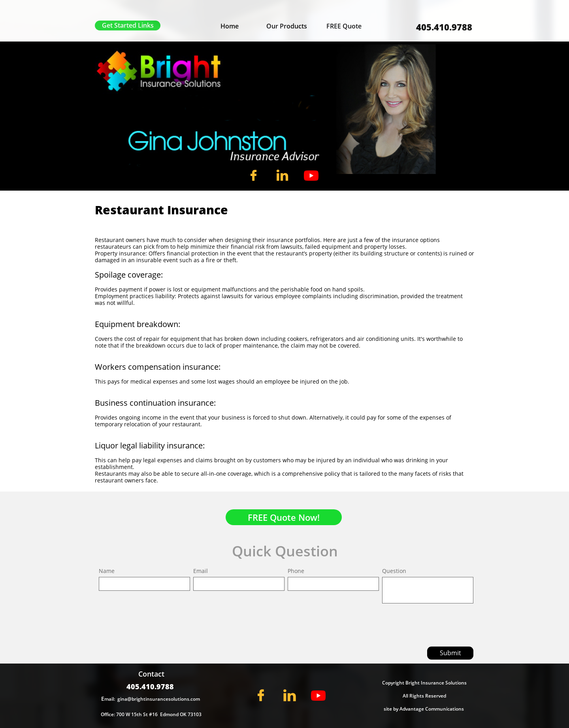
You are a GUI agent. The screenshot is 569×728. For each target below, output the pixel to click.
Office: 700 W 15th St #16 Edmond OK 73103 (151, 714)
